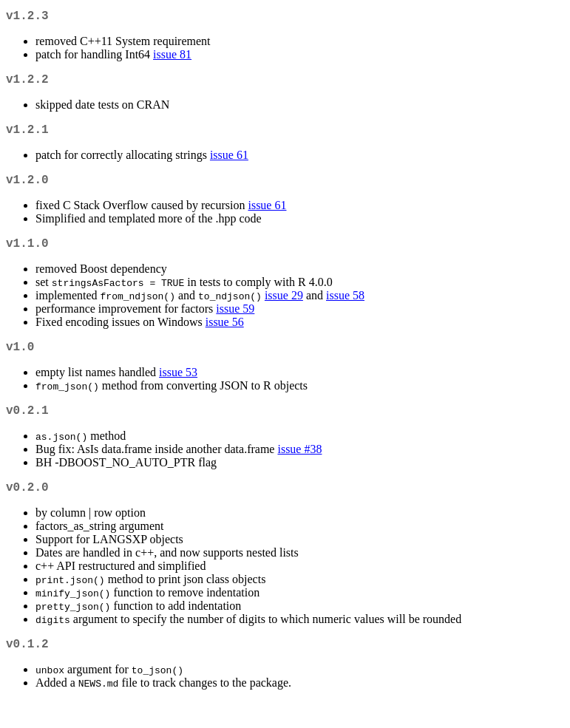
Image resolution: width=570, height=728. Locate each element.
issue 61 (229, 164)
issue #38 (299, 470)
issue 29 (284, 310)
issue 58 (345, 310)
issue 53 (178, 390)
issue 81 (172, 57)
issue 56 (225, 337)
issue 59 (235, 323)
